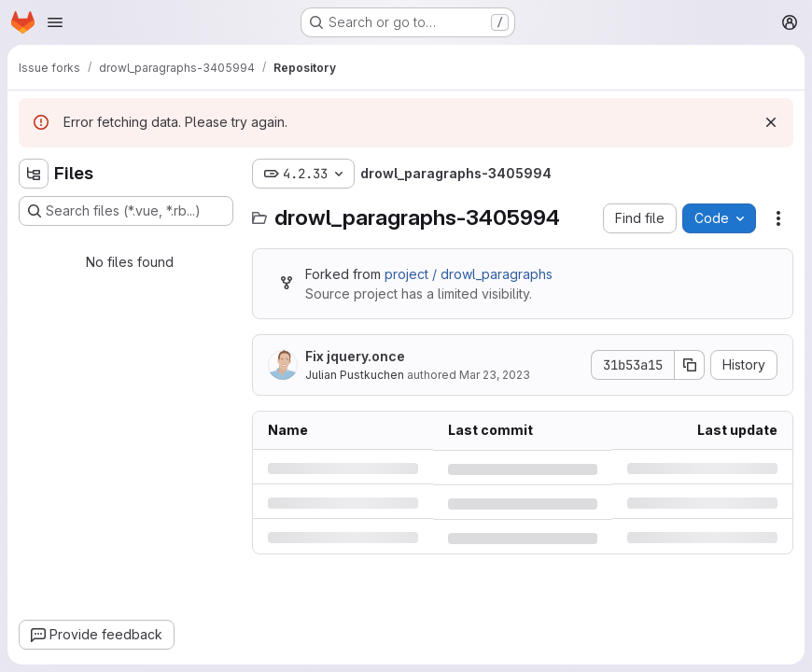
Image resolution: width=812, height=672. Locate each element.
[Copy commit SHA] (690, 365)
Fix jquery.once (355, 356)
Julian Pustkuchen (355, 375)
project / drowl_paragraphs (469, 274)
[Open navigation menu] (55, 22)
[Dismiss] (771, 122)
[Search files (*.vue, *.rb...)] (126, 211)
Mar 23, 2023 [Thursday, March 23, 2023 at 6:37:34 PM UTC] (495, 375)
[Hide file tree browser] (34, 174)
